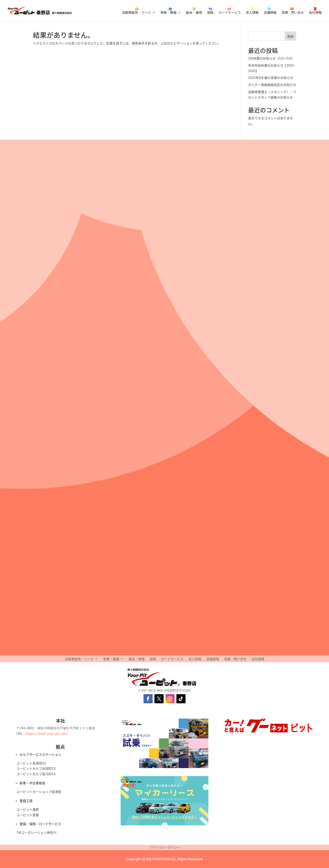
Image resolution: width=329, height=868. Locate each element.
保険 (210, 13)
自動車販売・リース (136, 13)
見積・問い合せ (293, 13)
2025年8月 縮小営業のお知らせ (271, 78)
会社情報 (315, 13)
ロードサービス (230, 13)
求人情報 (252, 13)
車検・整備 (168, 13)
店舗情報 (270, 13)
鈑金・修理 (194, 13)
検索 (290, 36)
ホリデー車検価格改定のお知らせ (272, 85)
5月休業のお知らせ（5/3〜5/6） (271, 58)
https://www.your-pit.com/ (47, 733)
